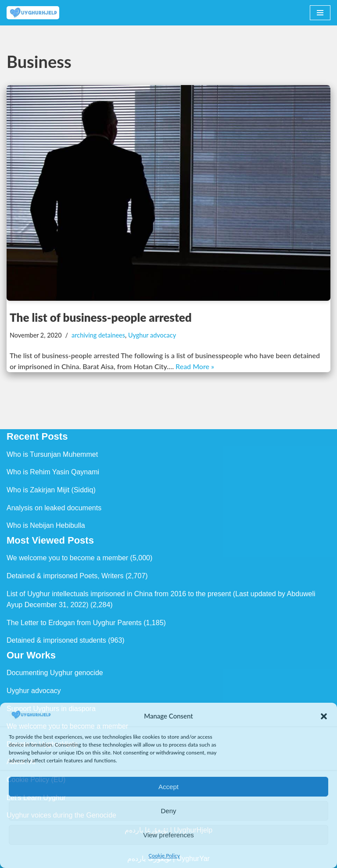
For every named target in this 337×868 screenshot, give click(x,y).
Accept (168, 787)
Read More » (195, 366)
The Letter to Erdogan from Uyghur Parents (74, 623)
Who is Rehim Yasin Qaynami (53, 472)
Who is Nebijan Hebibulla (46, 525)
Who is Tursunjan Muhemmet (52, 454)
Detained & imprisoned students (56, 640)
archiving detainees (98, 335)
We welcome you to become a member (67, 558)
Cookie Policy (164, 856)
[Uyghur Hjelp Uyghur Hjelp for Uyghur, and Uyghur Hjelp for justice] (33, 13)
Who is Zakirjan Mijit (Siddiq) (51, 490)
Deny (168, 811)
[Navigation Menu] (320, 13)
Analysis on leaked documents (54, 508)
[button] (324, 716)
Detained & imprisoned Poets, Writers (65, 576)
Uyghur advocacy (152, 335)
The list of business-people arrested (101, 317)
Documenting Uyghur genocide (55, 673)
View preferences (168, 835)
